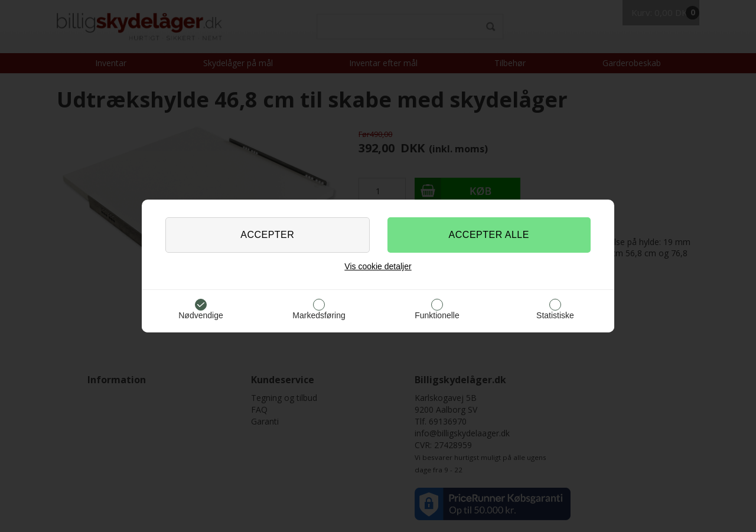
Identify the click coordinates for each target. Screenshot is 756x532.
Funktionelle (437, 315)
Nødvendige (201, 315)
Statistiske (555, 315)
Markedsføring (319, 315)
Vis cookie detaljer (378, 266)
